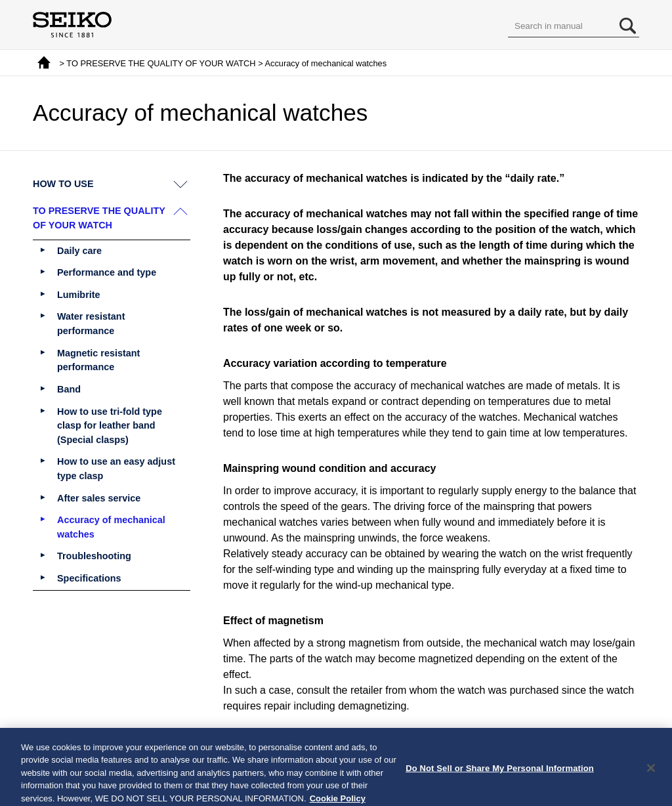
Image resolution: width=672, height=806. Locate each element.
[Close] (651, 773)
